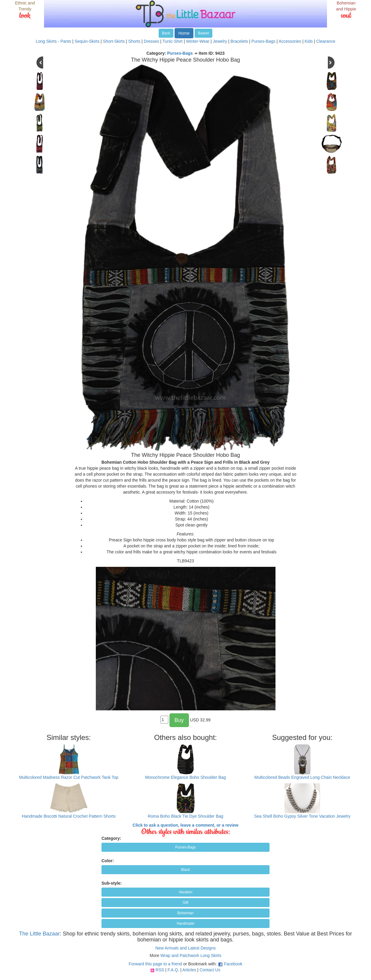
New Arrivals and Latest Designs (186, 948)
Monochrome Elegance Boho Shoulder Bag (185, 777)
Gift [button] (185, 903)
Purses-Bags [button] (185, 847)
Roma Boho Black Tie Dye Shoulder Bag (185, 816)
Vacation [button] (186, 892)
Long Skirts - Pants (53, 41)
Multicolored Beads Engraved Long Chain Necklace (302, 777)
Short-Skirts (114, 41)
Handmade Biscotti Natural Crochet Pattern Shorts (69, 816)
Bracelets (239, 41)
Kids (309, 41)
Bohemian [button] (185, 913)
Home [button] (184, 33)
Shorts (134, 41)
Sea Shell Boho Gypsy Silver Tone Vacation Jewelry (302, 816)
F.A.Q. (173, 970)
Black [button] (185, 870)
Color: (108, 861)
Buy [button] (179, 720)
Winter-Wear (198, 41)
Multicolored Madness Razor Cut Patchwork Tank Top (69, 777)
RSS (160, 970)
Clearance (326, 41)
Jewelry (220, 41)
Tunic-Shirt (173, 41)
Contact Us (210, 970)
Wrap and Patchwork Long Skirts (191, 955)
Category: (111, 838)
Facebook (233, 964)
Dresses (151, 41)
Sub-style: (112, 883)
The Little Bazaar (40, 934)
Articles (189, 970)
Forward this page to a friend (155, 964)
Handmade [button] (185, 923)
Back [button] (166, 33)
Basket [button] (203, 33)
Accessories (290, 41)
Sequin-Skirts (87, 41)
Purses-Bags (264, 41)
